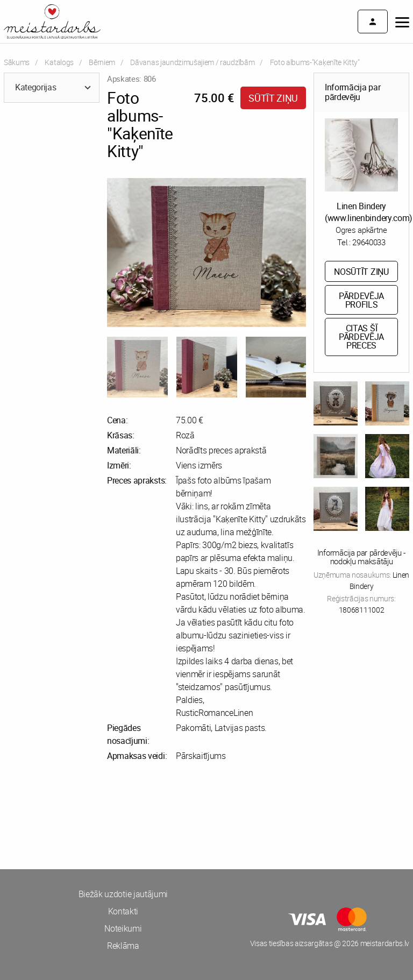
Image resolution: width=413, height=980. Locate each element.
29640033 (369, 242)
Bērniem (102, 62)
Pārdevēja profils (361, 300)
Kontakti (123, 911)
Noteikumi (123, 928)
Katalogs (59, 62)
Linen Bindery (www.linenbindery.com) (369, 212)
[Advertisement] (103, 815)
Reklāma (123, 946)
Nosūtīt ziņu (361, 272)
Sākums (17, 62)
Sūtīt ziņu (273, 98)
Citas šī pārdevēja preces (361, 337)
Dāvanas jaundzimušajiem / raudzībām (192, 62)
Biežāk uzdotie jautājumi (123, 894)
